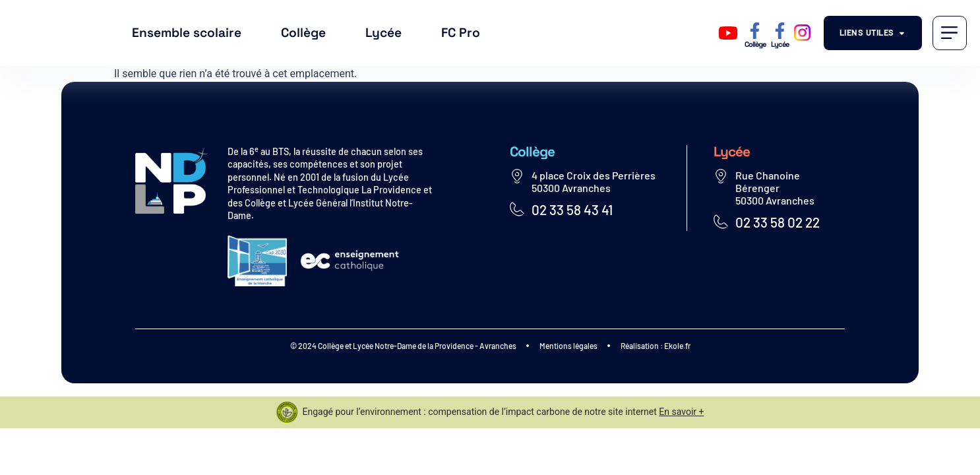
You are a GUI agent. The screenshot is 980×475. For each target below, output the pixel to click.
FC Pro (461, 33)
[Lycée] (780, 31)
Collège (303, 33)
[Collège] (755, 31)
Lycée (383, 33)
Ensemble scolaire (187, 33)
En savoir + (681, 412)
